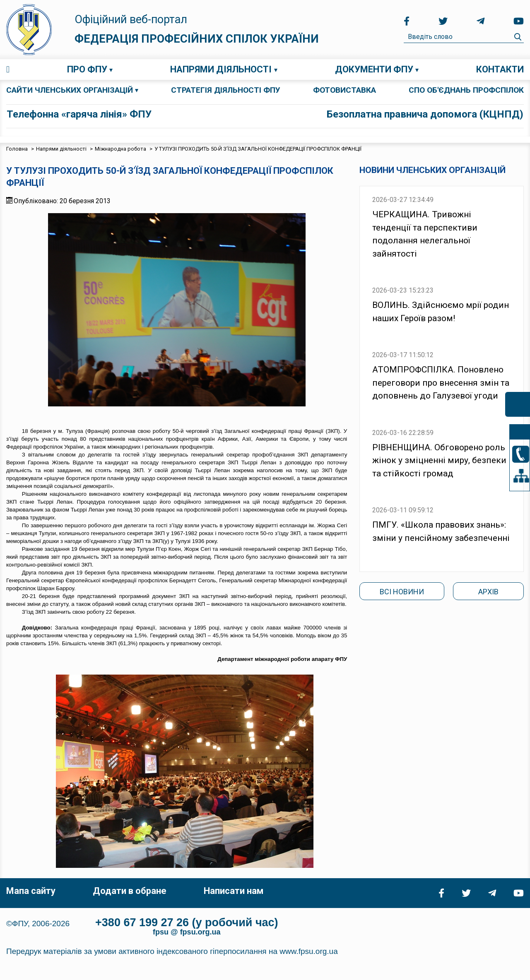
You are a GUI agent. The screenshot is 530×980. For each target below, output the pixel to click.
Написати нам (234, 891)
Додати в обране (130, 891)
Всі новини (402, 592)
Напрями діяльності (221, 69)
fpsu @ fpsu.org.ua (187, 932)
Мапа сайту (31, 891)
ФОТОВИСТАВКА (344, 90)
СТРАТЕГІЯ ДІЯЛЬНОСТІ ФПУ (226, 90)
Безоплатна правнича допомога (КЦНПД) (425, 114)
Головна (8, 70)
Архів (488, 592)
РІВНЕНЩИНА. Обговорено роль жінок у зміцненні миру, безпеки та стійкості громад (439, 460)
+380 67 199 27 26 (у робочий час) (187, 922)
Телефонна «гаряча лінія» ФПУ (79, 114)
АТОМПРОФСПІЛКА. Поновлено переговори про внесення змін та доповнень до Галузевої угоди (441, 383)
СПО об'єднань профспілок (466, 90)
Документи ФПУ (374, 69)
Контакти (500, 69)
